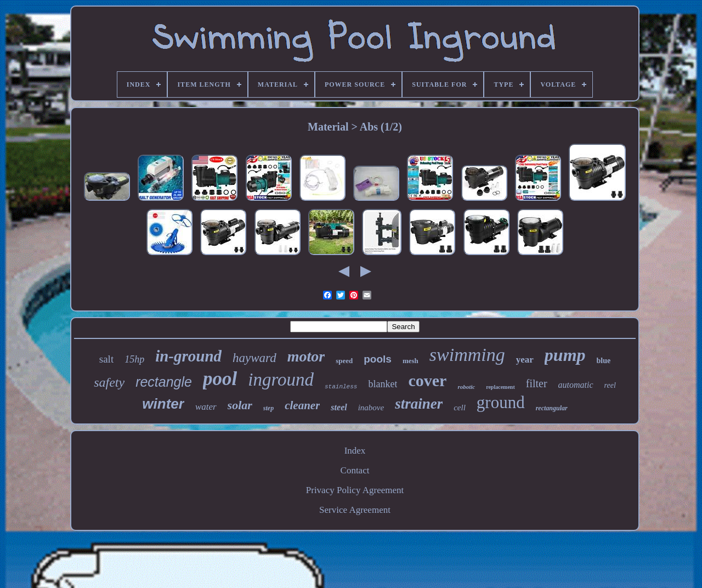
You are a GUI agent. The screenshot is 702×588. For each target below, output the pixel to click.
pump (565, 355)
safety (109, 382)
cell (460, 408)
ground (501, 402)
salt (106, 359)
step (268, 408)
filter (537, 383)
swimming (467, 355)
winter (163, 404)
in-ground (188, 356)
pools (378, 359)
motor (306, 356)
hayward (254, 358)
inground (281, 380)
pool (220, 379)
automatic (576, 385)
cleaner (302, 405)
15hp (134, 359)
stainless (341, 387)
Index (355, 451)
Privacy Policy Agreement (355, 490)
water (206, 407)
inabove (371, 408)
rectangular (552, 408)
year (525, 360)
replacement (500, 387)
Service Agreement (355, 510)
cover (427, 380)
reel (610, 385)
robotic (466, 387)
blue (604, 361)
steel (339, 407)
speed (344, 361)
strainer (419, 404)
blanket (383, 384)
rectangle (164, 382)
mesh (411, 361)
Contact (355, 470)
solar (240, 405)
